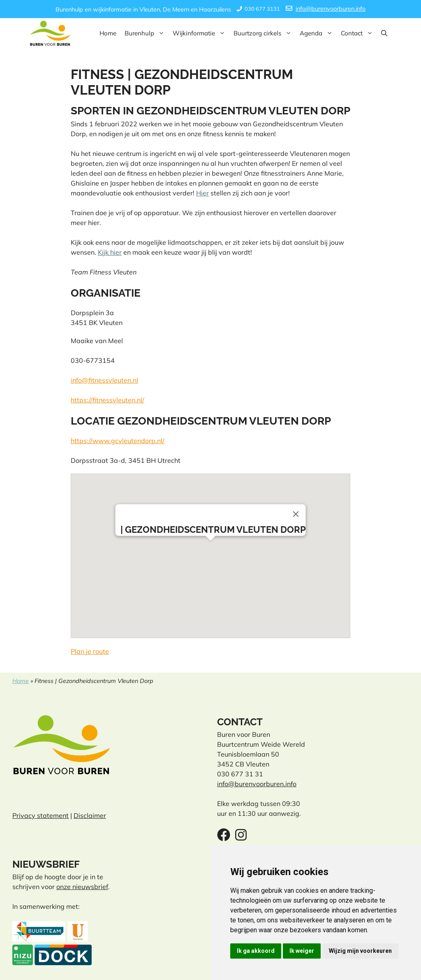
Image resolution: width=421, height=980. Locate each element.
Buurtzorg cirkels (265, 33)
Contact (359, 33)
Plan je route (90, 651)
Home (108, 33)
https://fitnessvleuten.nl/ (108, 400)
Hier (202, 193)
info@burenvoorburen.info (331, 9)
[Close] (296, 514)
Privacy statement (40, 815)
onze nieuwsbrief (82, 887)
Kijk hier (110, 252)
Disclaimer (90, 815)
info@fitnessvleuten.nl (104, 380)
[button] (384, 33)
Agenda (318, 33)
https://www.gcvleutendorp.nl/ (118, 441)
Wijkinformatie (201, 33)
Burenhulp (147, 33)
